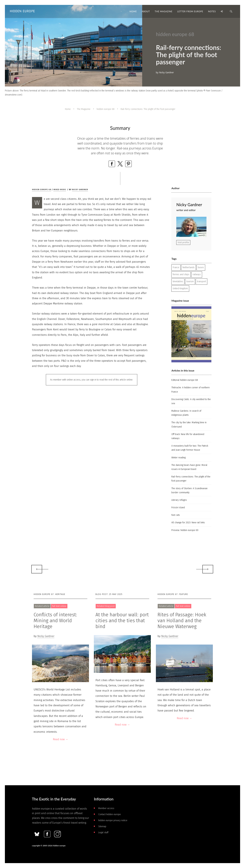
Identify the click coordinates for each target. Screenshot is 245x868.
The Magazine (84, 109)
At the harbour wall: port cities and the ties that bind (122, 621)
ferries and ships (181, 274)
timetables (178, 281)
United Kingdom (180, 288)
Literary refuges (179, 500)
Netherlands (189, 267)
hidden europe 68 (106, 109)
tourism (190, 281)
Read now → (60, 739)
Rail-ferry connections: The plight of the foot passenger (191, 479)
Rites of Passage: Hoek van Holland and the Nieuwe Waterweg (182, 621)
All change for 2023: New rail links (188, 523)
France (176, 267)
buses (201, 267)
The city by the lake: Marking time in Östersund (189, 425)
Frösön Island (178, 508)
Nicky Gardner (80, 190)
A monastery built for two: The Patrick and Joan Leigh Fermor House (190, 448)
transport (202, 281)
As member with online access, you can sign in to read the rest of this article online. (92, 380)
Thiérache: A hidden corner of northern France (190, 390)
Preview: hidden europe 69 (185, 530)
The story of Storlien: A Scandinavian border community (189, 490)
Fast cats (176, 515)
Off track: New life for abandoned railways (188, 436)
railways (197, 274)
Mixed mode (60, 190)
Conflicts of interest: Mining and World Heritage (55, 621)
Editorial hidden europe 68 (185, 380)
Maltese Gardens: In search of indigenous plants (186, 413)
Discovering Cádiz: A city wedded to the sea (191, 401)
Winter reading (178, 458)
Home (68, 109)
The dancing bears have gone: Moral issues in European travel (189, 467)
